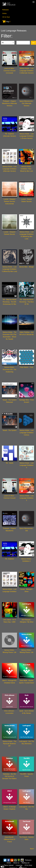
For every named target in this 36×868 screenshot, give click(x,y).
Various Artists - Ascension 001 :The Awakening (9, 370)
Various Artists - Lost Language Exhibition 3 (26, 498)
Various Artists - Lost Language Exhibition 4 (26, 465)
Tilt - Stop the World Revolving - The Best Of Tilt (26, 302)
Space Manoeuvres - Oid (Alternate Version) (26, 103)
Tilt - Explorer (9, 559)
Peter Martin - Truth (26, 367)
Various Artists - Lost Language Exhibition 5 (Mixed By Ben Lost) (9, 269)
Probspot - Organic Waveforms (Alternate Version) (10, 103)
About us (16, 863)
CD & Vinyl (6, 17)
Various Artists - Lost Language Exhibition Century (26, 433)
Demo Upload (9, 865)
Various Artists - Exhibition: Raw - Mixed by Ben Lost (26, 169)
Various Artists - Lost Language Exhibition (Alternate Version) (10, 169)
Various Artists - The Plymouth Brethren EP (9, 744)
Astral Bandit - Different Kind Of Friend (10, 839)
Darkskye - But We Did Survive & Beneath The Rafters (9, 776)
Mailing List (26, 863)
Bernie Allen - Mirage (27, 267)
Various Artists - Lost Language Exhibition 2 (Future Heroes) (26, 136)
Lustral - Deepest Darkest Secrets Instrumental (10, 201)
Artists (4, 13)
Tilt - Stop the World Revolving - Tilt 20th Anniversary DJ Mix (9, 302)
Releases (6, 10)
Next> (32, 849)
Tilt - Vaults (10, 463)
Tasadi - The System (10, 430)
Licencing (19, 865)
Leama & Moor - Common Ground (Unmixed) (9, 71)
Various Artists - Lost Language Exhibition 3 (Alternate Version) (26, 71)
